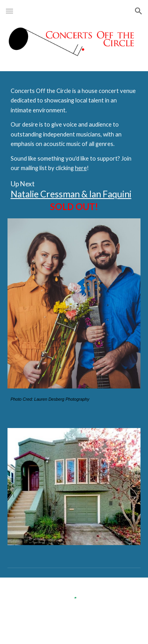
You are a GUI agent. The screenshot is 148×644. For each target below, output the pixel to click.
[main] (74, 150)
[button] (9, 11)
